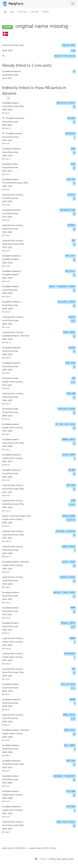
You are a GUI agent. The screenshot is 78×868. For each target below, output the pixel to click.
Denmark (35, 12)
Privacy (43, 859)
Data (12, 12)
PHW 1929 (22, 12)
